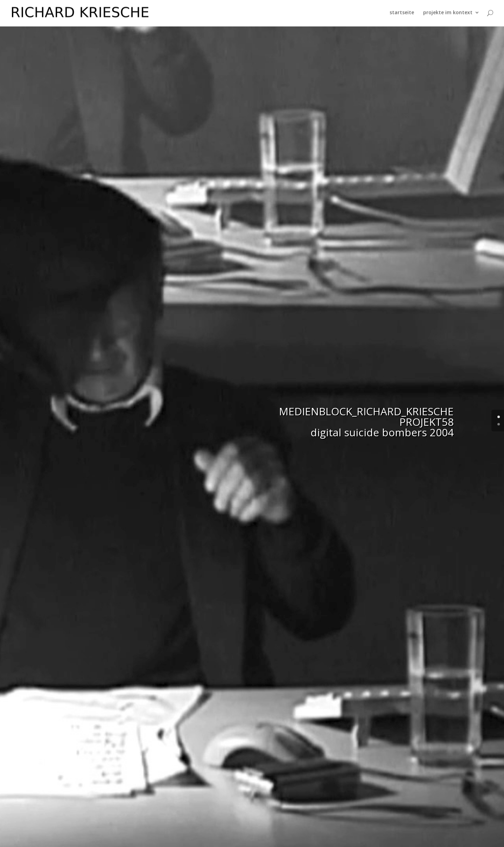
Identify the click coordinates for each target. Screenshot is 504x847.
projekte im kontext (448, 14)
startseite (402, 14)
